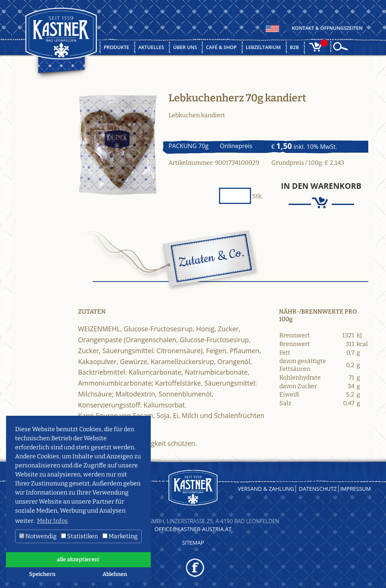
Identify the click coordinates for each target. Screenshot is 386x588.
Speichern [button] (42, 574)
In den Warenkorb (321, 186)
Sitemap (193, 543)
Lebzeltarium (263, 47)
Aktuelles (151, 47)
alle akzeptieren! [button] (78, 560)
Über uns (185, 47)
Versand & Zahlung (266, 489)
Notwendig (38, 536)
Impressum (355, 489)
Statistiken (80, 536)
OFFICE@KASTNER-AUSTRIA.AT (193, 529)
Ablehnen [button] (115, 574)
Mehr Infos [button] (52, 521)
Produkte (116, 47)
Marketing (120, 536)
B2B (294, 47)
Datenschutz (318, 489)
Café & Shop (221, 47)
